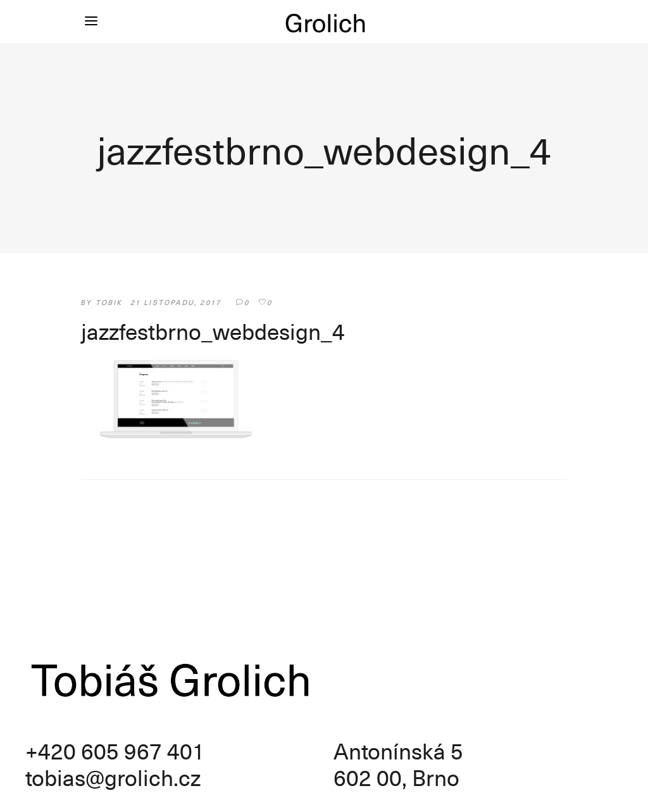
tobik (109, 302)
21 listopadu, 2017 (176, 302)
